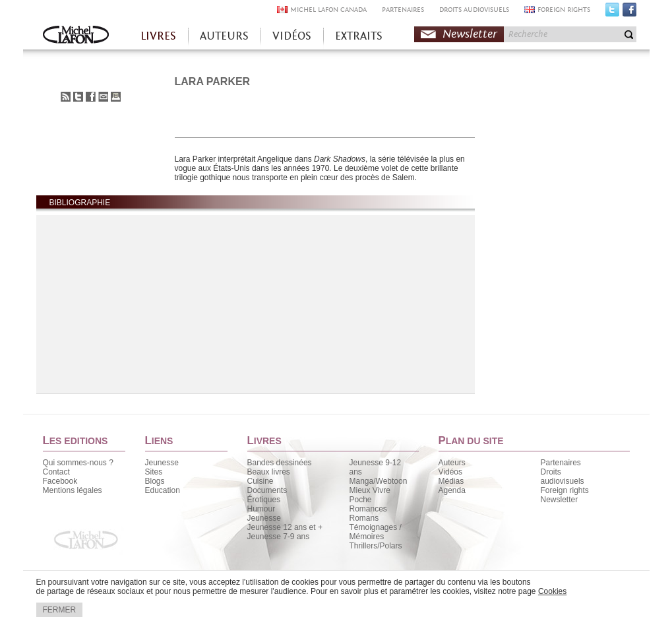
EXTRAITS (359, 36)
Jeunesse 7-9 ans (279, 537)
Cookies (552, 591)
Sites (154, 472)
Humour (261, 509)
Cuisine (260, 481)
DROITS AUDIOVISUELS (474, 10)
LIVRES (158, 36)
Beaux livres (269, 472)
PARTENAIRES (403, 10)
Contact (56, 472)
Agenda (452, 490)
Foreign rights (565, 490)
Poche (361, 500)
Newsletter (470, 34)
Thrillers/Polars (376, 546)
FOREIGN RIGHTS (564, 10)
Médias (451, 481)
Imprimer (116, 97)
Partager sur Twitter (78, 97)
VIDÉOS (292, 36)
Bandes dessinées (280, 463)
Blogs (155, 481)
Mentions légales (73, 490)
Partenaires (561, 463)
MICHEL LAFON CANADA (328, 10)
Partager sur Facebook (91, 97)
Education (163, 490)
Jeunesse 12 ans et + (285, 527)
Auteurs (452, 463)
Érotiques (264, 500)
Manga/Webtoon (379, 481)
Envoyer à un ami (103, 97)
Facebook (629, 13)
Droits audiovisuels (563, 477)
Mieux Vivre (370, 490)
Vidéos (450, 472)
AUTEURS (224, 36)
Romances (368, 509)
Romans (364, 518)
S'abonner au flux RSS (66, 97)
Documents (267, 490)
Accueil (76, 36)
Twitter (612, 13)
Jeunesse (162, 463)
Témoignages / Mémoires (376, 532)
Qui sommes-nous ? (78, 463)
